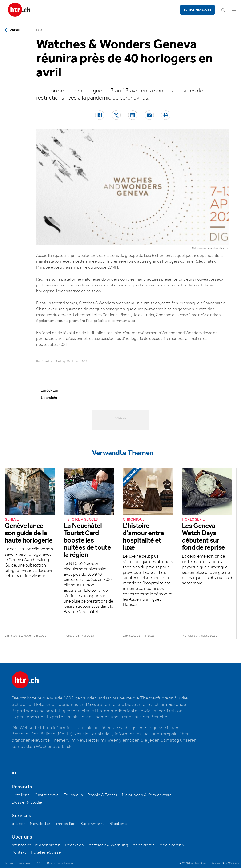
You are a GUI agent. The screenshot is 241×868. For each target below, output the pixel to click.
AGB (40, 863)
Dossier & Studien (28, 802)
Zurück (15, 30)
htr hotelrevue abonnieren (36, 845)
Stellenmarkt (92, 824)
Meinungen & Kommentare (147, 795)
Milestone (118, 824)
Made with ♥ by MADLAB (225, 863)
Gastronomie (47, 795)
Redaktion (75, 845)
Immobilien (66, 824)
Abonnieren (144, 845)
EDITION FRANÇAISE (198, 10)
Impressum (25, 863)
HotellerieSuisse (46, 852)
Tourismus (73, 795)
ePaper (18, 824)
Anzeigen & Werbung (108, 845)
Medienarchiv (172, 845)
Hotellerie (21, 795)
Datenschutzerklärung (60, 863)
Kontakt (19, 852)
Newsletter (40, 824)
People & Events (102, 795)
